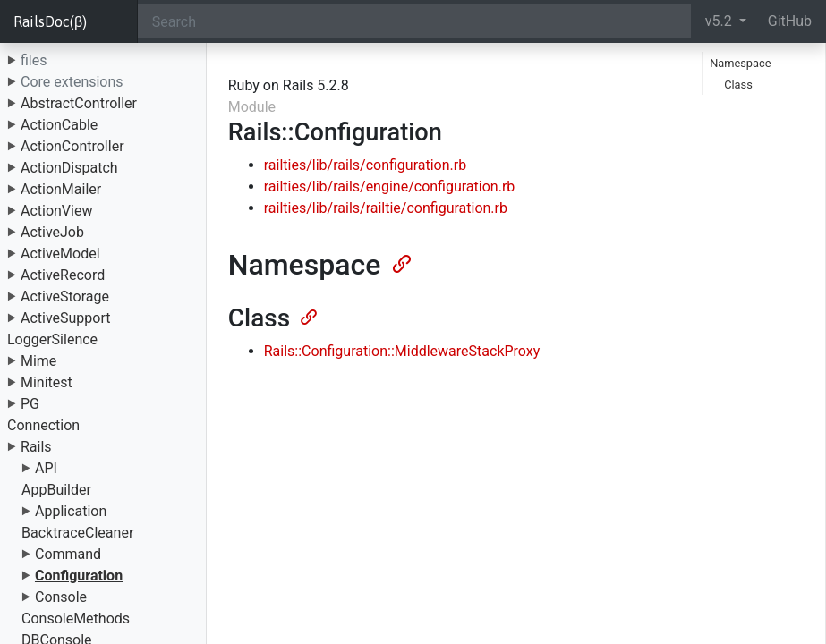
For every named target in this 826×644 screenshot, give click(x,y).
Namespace (740, 63)
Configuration (79, 576)
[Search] (414, 21)
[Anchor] (400, 262)
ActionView (56, 211)
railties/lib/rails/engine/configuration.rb (390, 186)
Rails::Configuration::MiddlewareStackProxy (402, 351)
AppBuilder (56, 490)
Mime (38, 361)
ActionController (72, 146)
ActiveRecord (63, 275)
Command (68, 554)
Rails (36, 447)
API (46, 468)
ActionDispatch (69, 168)
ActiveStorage (65, 297)
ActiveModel (60, 254)
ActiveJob (52, 232)
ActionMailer (61, 189)
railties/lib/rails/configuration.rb (365, 165)
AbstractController (79, 103)
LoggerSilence (52, 339)
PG (30, 404)
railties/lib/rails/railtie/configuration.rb (386, 208)
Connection (43, 425)
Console (61, 597)
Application (71, 511)
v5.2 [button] (720, 21)
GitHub (790, 21)
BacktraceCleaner (77, 533)
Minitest (47, 382)
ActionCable (59, 125)
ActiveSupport (66, 318)
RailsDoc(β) (50, 21)
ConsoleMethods (76, 619)
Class (738, 85)
